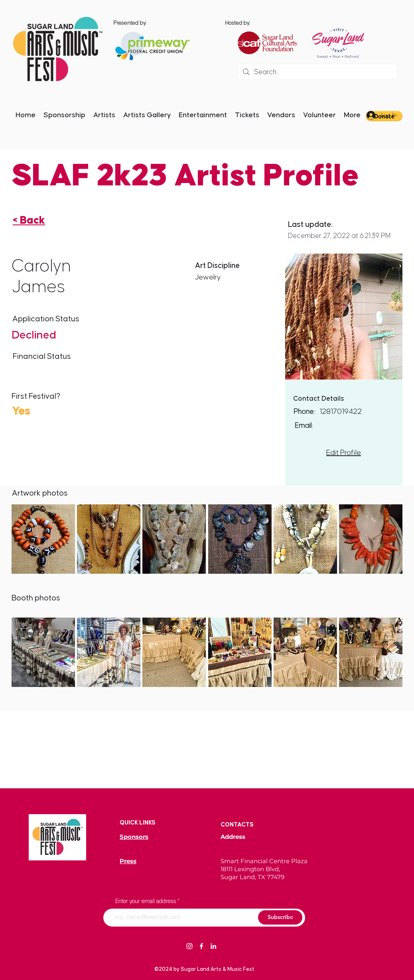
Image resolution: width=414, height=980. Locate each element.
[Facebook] (201, 946)
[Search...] (317, 72)
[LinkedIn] (213, 946)
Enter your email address (146, 902)
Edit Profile (344, 453)
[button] (43, 539)
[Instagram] (189, 946)
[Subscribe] (280, 917)
